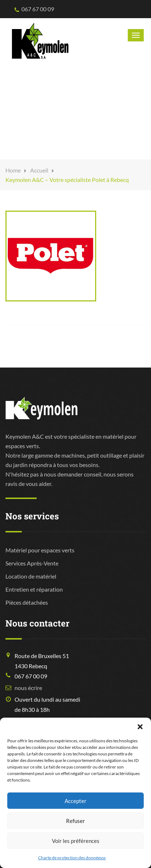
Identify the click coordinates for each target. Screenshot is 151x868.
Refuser (75, 821)
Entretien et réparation (34, 589)
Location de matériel (31, 576)
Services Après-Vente (32, 563)
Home (13, 170)
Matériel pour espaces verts (40, 550)
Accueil (39, 170)
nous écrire (28, 688)
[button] (140, 727)
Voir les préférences (76, 841)
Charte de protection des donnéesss (72, 858)
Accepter (75, 801)
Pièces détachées (27, 602)
